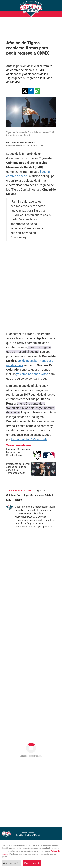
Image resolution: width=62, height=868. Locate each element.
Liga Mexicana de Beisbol (39, 495)
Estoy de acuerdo (32, 863)
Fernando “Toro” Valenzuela (29, 439)
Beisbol (19, 500)
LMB (9, 500)
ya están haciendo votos (32, 374)
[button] (25, 91)
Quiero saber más (11, 863)
